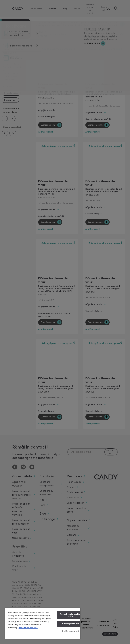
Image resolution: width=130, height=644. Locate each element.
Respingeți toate (71, 624)
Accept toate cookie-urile (71, 615)
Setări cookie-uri (71, 631)
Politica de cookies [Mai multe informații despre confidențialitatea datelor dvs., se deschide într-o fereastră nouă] (28, 628)
